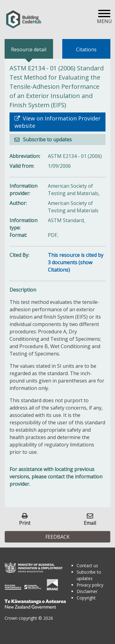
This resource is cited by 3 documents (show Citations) (76, 262)
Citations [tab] (86, 49)
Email (90, 523)
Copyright (86, 598)
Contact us (87, 565)
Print (25, 523)
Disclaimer (87, 591)
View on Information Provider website (57, 122)
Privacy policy (90, 585)
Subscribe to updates (47, 139)
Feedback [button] (57, 537)
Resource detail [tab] (29, 49)
